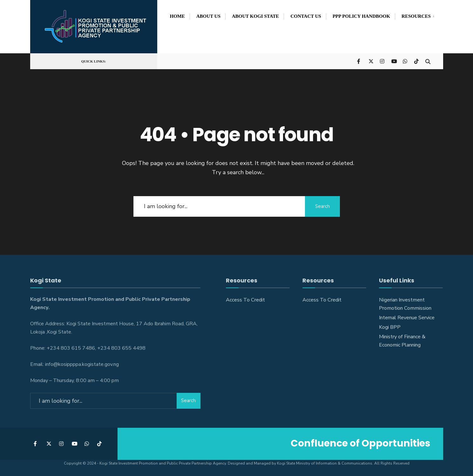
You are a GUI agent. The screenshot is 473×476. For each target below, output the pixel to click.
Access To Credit (245, 300)
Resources (416, 16)
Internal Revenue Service (407, 318)
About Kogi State (255, 16)
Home (178, 16)
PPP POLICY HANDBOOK (361, 16)
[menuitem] (416, 15)
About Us (208, 16)
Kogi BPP (390, 327)
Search (322, 206)
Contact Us (306, 16)
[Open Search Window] (428, 61)
